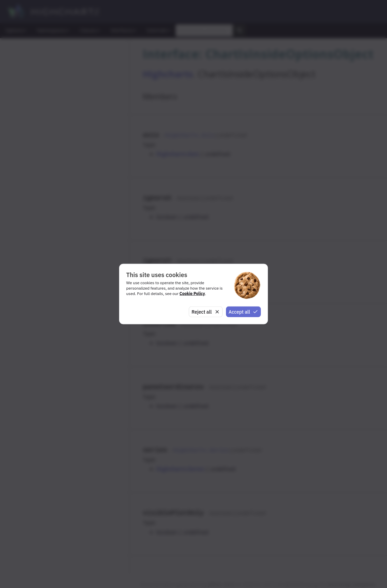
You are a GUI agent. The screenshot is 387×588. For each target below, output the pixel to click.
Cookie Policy (192, 293)
